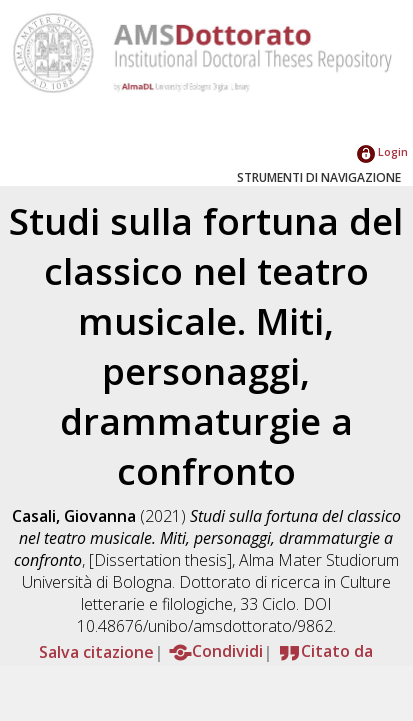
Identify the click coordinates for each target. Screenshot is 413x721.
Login (382, 151)
